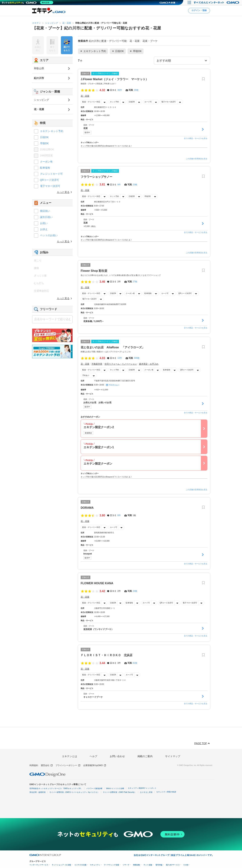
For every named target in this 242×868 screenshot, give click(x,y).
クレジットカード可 (51, 174)
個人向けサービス (173, 865)
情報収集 (136, 865)
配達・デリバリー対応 (91, 102)
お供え (44, 229)
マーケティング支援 (111, 865)
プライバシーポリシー (68, 765)
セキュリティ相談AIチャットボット (142, 788)
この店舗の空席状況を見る (197, 159)
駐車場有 (148, 293)
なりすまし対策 (146, 792)
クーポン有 (130, 293)
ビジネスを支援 (81, 865)
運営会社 (47, 765)
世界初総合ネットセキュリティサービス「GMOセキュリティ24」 (56, 788)
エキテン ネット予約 (52, 131)
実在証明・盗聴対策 (38, 792)
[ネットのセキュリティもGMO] (28, 3)
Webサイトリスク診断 (115, 788)
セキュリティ (95, 865)
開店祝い (45, 211)
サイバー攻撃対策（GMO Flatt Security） (120, 792)
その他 (186, 865)
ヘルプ (93, 756)
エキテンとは (70, 756)
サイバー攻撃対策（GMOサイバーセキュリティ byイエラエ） (74, 792)
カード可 (148, 102)
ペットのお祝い (49, 235)
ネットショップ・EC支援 (61, 865)
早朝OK (147, 196)
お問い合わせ (117, 756)
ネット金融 (148, 865)
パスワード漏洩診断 (94, 788)
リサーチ (126, 865)
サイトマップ (173, 756)
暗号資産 (159, 865)
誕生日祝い (46, 217)
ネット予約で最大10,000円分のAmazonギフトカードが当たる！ (106, 146)
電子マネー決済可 (169, 102)
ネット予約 (114, 102)
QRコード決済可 (185, 293)
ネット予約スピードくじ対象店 (105, 73)
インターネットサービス (39, 865)
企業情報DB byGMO (95, 765)
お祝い (44, 223)
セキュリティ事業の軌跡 (166, 792)
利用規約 (34, 765)
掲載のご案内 (145, 756)
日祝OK (132, 102)
